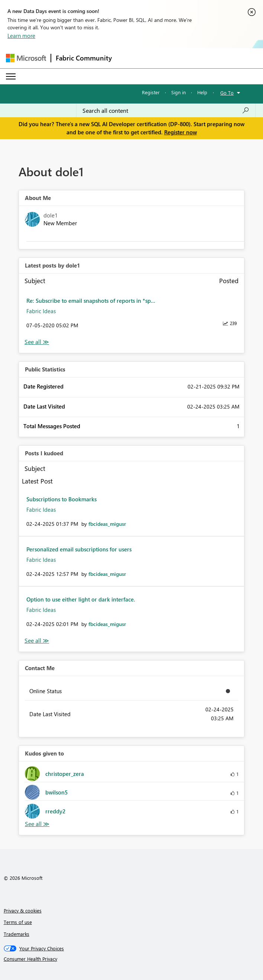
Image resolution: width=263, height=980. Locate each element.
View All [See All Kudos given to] (37, 824)
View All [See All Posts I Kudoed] (37, 641)
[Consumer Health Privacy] (132, 959)
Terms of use (18, 922)
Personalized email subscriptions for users (79, 549)
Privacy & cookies (23, 910)
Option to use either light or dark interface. (81, 599)
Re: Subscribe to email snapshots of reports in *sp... (91, 301)
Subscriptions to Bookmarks (61, 499)
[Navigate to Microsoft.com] (26, 58)
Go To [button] (227, 93)
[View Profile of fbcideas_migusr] (107, 524)
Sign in (178, 92)
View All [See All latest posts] (37, 342)
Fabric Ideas (41, 311)
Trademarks (17, 934)
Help (202, 92)
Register (151, 92)
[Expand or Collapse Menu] (11, 76)
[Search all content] (166, 111)
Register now (181, 132)
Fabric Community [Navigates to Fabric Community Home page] (84, 58)
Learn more (21, 36)
